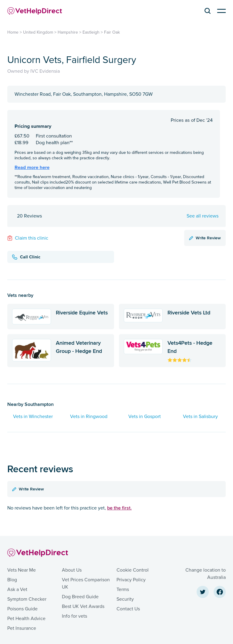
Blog (12, 580)
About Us (72, 570)
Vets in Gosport (145, 417)
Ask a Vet (17, 589)
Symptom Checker (27, 599)
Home (13, 32)
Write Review (205, 238)
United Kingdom (38, 32)
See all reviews (203, 216)
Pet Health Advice (26, 619)
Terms (123, 589)
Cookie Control (133, 570)
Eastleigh (91, 32)
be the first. (119, 508)
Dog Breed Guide (80, 597)
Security (125, 599)
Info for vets (74, 616)
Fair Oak (112, 32)
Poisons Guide (22, 609)
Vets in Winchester (33, 417)
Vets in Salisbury (200, 417)
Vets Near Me (22, 570)
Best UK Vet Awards (83, 606)
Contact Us (128, 609)
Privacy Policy (131, 580)
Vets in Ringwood (89, 417)
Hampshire (68, 32)
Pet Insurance (22, 628)
